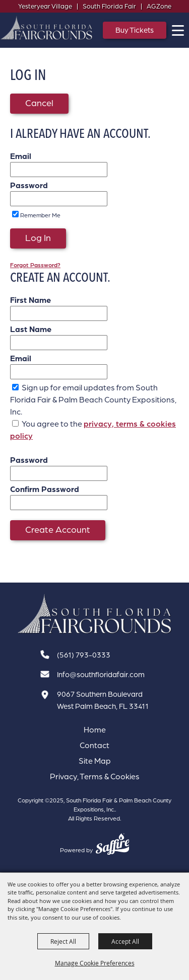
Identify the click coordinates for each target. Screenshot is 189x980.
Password (29, 185)
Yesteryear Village (45, 6)
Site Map (95, 761)
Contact (94, 745)
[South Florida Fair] (95, 614)
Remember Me (40, 215)
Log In (38, 237)
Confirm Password (45, 489)
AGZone (159, 6)
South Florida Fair (109, 6)
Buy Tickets (135, 30)
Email (21, 156)
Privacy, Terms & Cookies (95, 776)
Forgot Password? (35, 265)
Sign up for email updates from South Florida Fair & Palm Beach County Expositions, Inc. (93, 399)
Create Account (58, 529)
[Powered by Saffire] (113, 845)
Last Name (31, 329)
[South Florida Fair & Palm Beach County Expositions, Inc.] (47, 28)
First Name (30, 300)
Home (95, 729)
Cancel (39, 103)
